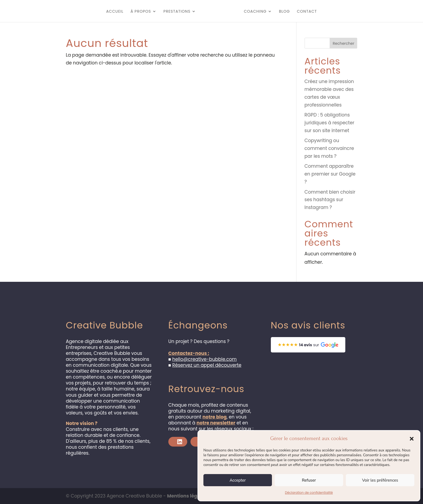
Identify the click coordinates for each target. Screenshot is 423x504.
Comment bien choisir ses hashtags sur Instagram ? (330, 200)
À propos (134, 12)
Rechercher (343, 43)
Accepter (238, 480)
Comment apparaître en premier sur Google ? (330, 174)
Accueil (108, 12)
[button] (412, 439)
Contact (313, 12)
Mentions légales (187, 496)
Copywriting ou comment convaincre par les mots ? (329, 148)
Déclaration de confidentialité (309, 493)
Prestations (170, 12)
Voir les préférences (380, 480)
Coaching (262, 12)
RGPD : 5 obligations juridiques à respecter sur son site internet (330, 123)
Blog (291, 12)
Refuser (309, 480)
